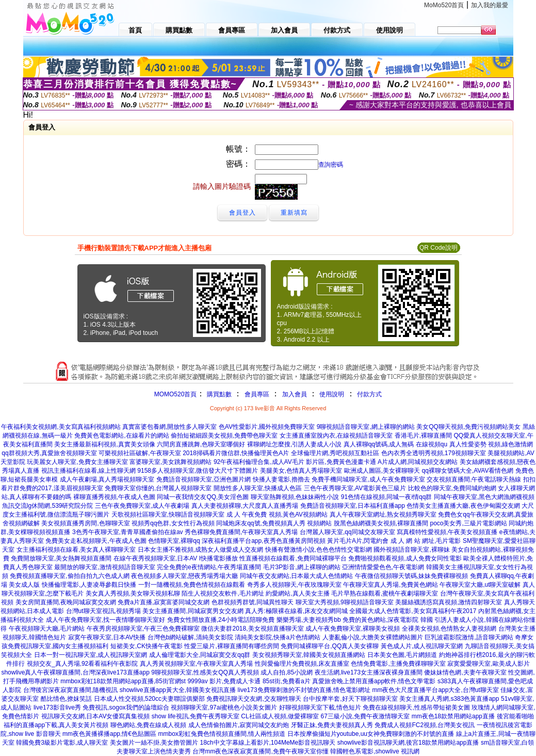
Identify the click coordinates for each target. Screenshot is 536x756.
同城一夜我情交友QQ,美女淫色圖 (203, 497)
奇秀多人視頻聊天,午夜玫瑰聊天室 (294, 585)
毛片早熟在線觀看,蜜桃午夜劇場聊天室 (385, 593)
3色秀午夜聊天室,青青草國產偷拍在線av (128, 532)
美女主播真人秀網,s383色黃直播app (449, 699)
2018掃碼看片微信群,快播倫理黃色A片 (236, 453)
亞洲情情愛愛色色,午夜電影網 (383, 567)
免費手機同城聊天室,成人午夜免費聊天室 (368, 479)
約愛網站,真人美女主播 (297, 593)
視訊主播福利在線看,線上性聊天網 (88, 471)
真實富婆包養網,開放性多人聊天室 (169, 427)
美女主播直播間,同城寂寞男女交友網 (193, 611)
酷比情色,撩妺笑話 (66, 699)
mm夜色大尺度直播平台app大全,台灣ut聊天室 (435, 690)
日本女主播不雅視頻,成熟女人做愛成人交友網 (200, 550)
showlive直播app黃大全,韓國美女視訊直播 (178, 690)
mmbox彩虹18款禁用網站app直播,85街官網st (123, 681)
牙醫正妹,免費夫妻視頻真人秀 (332, 725)
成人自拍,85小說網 (287, 672)
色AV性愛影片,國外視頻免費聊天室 (267, 427)
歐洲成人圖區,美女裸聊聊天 (382, 471)
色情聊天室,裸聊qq (174, 541)
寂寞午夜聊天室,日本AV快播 (107, 637)
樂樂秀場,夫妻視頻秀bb (309, 620)
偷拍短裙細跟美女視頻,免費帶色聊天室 (224, 436)
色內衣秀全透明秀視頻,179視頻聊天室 (434, 453)
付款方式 (369, 394)
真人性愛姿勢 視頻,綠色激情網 (491, 444)
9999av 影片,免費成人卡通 (224, 681)
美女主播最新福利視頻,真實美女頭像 (104, 444)
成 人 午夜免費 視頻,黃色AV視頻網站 (277, 514)
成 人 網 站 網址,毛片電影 (426, 541)
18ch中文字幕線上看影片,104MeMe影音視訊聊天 (268, 743)
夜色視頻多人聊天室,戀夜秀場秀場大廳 (184, 576)
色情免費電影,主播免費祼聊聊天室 (398, 664)
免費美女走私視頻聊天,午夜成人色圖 (96, 541)
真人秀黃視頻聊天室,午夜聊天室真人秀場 (196, 664)
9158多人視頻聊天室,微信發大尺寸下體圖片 (198, 471)
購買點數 (218, 394)
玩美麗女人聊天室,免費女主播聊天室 (77, 462)
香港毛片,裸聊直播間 (423, 436)
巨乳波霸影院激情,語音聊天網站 (469, 637)
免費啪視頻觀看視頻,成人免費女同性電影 (405, 558)
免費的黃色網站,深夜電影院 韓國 (388, 620)
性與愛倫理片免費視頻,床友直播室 (302, 664)
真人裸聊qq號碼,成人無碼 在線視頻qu (395, 444)
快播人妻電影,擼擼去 (281, 479)
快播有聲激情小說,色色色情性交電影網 (319, 550)
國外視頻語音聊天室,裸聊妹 (411, 550)
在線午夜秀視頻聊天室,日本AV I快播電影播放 (176, 558)
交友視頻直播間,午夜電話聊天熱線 (474, 479)
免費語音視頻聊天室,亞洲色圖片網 (204, 479)
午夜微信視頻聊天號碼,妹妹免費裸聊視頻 (411, 576)
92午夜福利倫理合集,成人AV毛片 (259, 462)
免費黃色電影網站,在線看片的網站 (121, 436)
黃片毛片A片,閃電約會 (358, 541)
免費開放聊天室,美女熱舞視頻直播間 (61, 558)
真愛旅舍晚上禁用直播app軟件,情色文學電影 (374, 681)
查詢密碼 (331, 165)
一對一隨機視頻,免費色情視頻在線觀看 (192, 585)
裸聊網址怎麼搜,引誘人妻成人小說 (294, 444)
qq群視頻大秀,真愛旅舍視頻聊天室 (49, 453)
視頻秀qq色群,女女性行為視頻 (173, 523)
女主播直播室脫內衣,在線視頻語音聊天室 (336, 436)
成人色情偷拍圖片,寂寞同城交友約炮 (239, 725)
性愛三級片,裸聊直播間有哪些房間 (231, 646)
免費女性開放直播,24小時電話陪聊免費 (221, 620)
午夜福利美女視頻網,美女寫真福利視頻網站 (61, 427)
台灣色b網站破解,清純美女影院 (190, 637)
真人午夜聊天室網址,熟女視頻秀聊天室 (383, 514)
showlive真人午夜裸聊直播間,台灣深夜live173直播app (75, 672)
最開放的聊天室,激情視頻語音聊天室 (104, 567)
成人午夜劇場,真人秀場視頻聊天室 (107, 479)
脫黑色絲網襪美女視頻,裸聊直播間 (381, 523)
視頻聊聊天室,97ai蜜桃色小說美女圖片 (224, 707)
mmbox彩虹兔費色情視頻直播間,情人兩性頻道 (222, 734)
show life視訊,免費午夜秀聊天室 (196, 716)
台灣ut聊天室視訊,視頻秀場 (103, 611)
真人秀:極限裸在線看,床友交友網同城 (296, 611)
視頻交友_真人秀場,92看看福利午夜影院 (82, 664)
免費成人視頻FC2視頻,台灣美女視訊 (425, 725)
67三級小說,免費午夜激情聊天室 (366, 716)
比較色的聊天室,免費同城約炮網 (452, 488)
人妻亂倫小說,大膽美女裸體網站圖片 (373, 637)
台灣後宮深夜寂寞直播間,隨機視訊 (70, 690)
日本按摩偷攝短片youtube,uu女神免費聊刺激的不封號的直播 (371, 734)
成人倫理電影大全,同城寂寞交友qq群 (200, 655)
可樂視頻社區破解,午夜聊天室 (140, 453)
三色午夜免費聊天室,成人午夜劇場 (142, 506)
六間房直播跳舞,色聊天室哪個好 (201, 444)
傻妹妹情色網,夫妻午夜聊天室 (465, 672)
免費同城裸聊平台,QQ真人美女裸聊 (330, 646)
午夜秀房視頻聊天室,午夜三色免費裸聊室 (143, 629)
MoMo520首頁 (444, 5)
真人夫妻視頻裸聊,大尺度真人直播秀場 (245, 506)
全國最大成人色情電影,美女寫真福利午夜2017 (413, 611)
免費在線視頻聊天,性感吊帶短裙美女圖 (416, 707)
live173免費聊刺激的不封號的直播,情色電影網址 (304, 690)
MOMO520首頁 (176, 394)
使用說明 (332, 394)
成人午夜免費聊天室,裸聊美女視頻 (353, 629)
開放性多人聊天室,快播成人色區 (258, 488)
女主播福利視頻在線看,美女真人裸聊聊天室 (76, 550)
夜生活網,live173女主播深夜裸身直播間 (369, 672)
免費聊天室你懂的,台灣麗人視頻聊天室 (158, 488)
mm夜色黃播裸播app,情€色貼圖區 (109, 734)
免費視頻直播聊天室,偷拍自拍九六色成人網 (69, 576)
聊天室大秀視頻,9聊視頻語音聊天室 (345, 602)
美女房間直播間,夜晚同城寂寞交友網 (66, 602)
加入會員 (295, 394)
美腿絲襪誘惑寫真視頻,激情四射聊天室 (449, 602)
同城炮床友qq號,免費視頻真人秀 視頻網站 (274, 523)
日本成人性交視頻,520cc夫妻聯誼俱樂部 (149, 699)
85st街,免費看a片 (287, 681)
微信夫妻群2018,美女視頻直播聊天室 (252, 629)
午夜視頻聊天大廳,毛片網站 (47, 629)
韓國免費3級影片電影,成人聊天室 (62, 743)
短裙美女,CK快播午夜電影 (147, 646)
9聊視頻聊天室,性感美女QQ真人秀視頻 (205, 672)
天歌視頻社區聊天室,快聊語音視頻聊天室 (168, 514)
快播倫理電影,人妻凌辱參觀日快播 (89, 585)
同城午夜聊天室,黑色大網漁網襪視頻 (484, 497)
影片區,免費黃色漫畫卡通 (341, 462)
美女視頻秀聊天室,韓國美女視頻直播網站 (309, 655)
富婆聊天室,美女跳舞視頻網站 (170, 462)
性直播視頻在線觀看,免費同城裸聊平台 (293, 558)
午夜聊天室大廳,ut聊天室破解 (480, 585)
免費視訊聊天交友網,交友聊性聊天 (254, 699)
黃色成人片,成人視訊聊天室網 (422, 646)
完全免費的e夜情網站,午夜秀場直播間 (209, 567)
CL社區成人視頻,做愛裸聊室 (280, 716)
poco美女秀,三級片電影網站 (468, 523)
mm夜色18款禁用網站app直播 (453, 716)
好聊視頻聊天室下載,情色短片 (320, 707)
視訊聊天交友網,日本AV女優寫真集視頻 (95, 716)
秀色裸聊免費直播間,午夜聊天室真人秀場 (241, 532)
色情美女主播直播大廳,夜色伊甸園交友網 (463, 506)
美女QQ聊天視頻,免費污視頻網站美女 (468, 427)
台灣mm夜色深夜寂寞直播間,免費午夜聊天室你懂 (260, 751)
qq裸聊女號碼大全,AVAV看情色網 (467, 471)
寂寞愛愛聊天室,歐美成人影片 (488, 664)
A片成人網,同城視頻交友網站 (418, 462)
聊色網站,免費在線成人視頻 (148, 725)
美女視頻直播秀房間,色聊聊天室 (85, 523)
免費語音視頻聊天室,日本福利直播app (353, 506)
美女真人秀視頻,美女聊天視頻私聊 (133, 593)
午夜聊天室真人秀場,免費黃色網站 (390, 585)
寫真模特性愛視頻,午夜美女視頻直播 (447, 532)
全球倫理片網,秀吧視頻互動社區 (335, 453)
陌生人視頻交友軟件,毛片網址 (223, 593)
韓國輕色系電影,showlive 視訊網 (375, 751)
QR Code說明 (438, 248)
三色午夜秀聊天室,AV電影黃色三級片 (355, 488)
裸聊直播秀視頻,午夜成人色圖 (114, 497)
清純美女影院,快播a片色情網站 (278, 637)
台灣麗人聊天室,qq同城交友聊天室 (347, 532)
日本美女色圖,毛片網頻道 (402, 655)
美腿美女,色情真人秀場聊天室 (301, 471)
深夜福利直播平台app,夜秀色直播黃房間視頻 (263, 541)
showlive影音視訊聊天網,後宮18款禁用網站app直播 (408, 743)
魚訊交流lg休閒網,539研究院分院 (48, 506)
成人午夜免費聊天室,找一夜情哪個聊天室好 (105, 620)
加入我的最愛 (490, 5)
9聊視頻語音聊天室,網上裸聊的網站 (366, 427)
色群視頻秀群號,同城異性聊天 (253, 602)
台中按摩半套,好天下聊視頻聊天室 (350, 699)
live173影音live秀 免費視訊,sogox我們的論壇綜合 (101, 707)
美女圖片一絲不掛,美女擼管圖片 (154, 743)
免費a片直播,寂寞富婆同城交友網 (164, 602)
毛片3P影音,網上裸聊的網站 (302, 567)
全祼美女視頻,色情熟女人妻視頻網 (449, 629)
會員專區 (257, 394)
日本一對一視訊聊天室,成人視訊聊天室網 (91, 655)
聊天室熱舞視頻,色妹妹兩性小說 (295, 497)
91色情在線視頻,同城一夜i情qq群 (387, 497)
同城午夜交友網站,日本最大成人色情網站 (296, 576)
